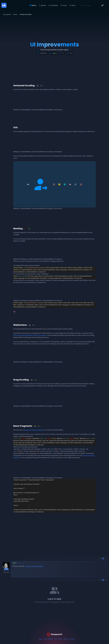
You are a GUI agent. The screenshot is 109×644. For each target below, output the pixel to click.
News (41, 639)
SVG (15, 128)
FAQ (56, 639)
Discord (66, 639)
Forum (60, 639)
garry (55, 53)
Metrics (51, 639)
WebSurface (20, 325)
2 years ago (21, 563)
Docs (45, 639)
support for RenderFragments (33, 430)
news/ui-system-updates (34, 566)
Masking (18, 229)
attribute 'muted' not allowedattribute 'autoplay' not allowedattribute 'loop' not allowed (29, 101)
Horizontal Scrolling (24, 86)
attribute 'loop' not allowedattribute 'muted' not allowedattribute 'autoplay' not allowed (29, 250)
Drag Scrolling (21, 380)
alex (29, 229)
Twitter (72, 639)
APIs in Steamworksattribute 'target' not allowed (30, 335)
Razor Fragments (23, 426)
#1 (105, 563)
